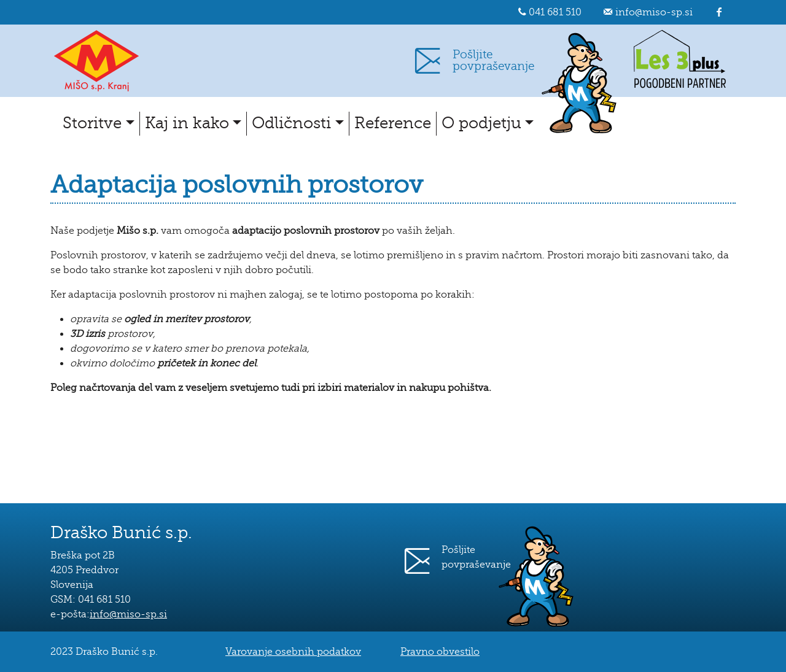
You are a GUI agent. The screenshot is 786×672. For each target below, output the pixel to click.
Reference (393, 123)
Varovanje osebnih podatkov (293, 652)
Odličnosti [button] (291, 123)
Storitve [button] (92, 123)
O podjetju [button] (481, 123)
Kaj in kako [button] (187, 123)
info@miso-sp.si (654, 12)
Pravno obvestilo (440, 652)
